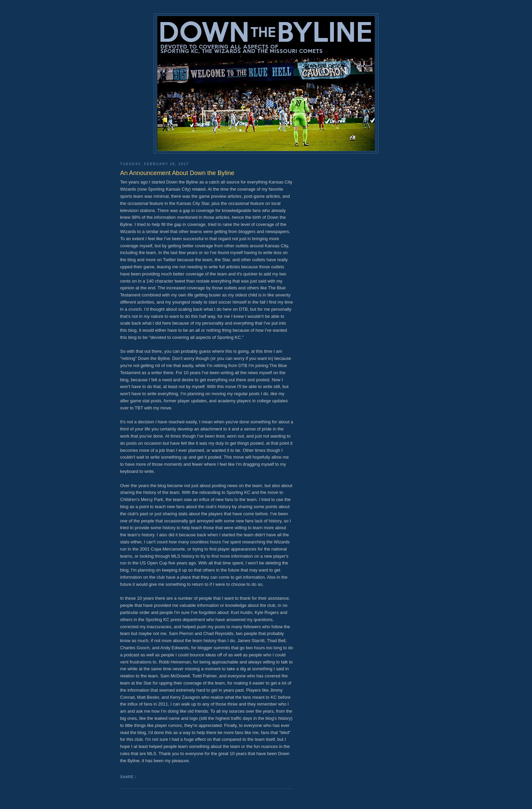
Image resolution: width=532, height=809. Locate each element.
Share (127, 777)
